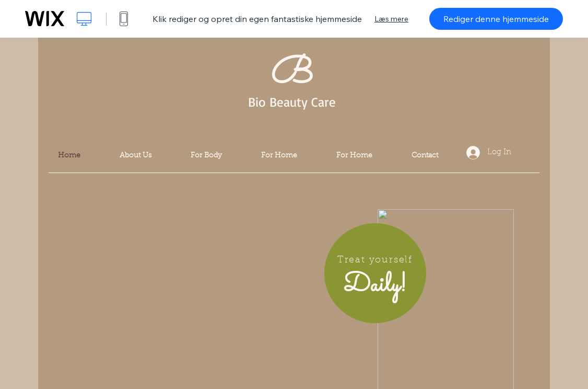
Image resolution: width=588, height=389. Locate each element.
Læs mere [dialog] (391, 19)
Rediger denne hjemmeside (496, 19)
